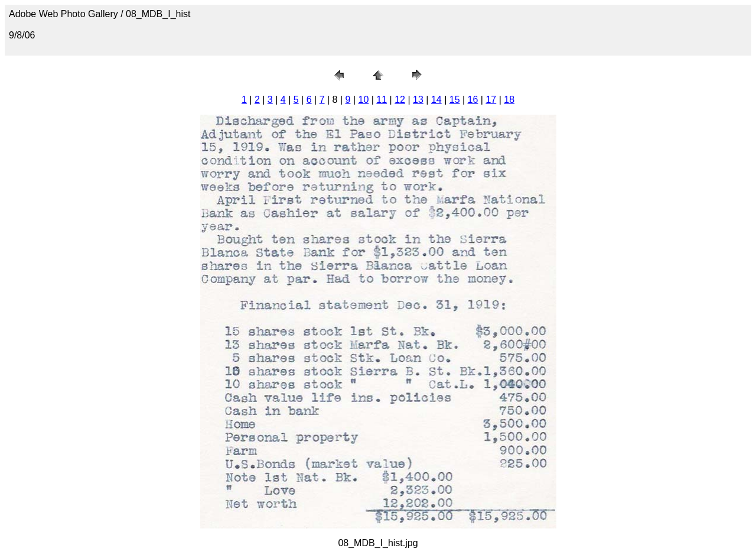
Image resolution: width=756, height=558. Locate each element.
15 (455, 100)
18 (509, 100)
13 (418, 100)
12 (400, 100)
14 (436, 100)
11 (382, 100)
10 (364, 100)
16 (473, 100)
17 (491, 100)
